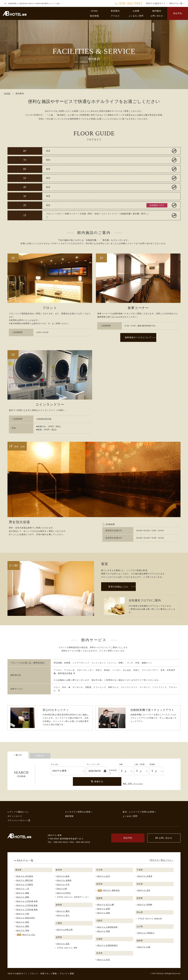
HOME (94, 11)
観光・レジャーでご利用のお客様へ (140, 812)
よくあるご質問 (136, 16)
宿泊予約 (178, 13)
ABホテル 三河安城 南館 (27, 910)
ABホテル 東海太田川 (25, 918)
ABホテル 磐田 (63, 911)
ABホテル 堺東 (103, 931)
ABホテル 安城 (23, 930)
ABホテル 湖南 (103, 913)
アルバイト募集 (67, 973)
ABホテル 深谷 (144, 890)
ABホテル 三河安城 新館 (27, 905)
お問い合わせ (157, 16)
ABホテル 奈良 (103, 960)
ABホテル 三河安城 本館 (27, 901)
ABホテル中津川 (64, 893)
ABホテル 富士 (63, 915)
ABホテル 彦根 (103, 909)
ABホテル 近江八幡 (105, 905)
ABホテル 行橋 (144, 947)
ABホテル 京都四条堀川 (107, 945)
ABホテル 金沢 (103, 876)
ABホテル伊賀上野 (65, 930)
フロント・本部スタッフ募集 (43, 973)
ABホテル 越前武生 (111, 890)
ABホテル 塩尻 (63, 944)
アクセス (115, 16)
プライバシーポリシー (19, 820)
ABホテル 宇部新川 (146, 933)
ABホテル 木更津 (145, 876)
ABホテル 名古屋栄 (24, 876)
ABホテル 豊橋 (23, 893)
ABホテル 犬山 (28, 935)
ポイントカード (15, 816)
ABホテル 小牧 (23, 914)
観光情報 (95, 16)
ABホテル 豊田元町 (24, 880)
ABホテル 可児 (63, 885)
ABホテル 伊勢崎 (145, 905)
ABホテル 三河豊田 (24, 885)
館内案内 (157, 11)
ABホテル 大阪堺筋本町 (107, 927)
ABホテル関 (62, 889)
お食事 (136, 11)
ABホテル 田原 (23, 922)
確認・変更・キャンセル (133, 784)
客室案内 (115, 11)
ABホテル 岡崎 (23, 897)
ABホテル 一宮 (23, 889)
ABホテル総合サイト (17, 973)
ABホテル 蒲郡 (23, 926)
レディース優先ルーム (18, 812)
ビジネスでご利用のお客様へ (79, 812)
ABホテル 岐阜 (63, 876)
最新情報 (69, 816)
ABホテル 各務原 (64, 880)
